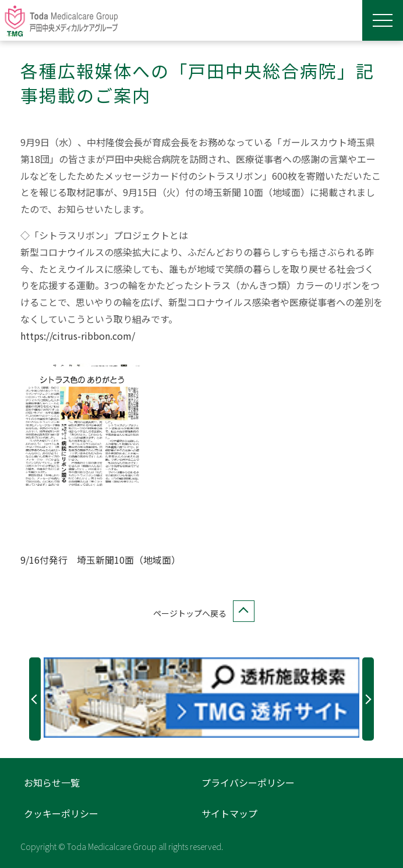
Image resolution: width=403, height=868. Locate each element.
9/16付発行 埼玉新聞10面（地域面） (100, 560)
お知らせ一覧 (52, 782)
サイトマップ (229, 813)
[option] (202, 698)
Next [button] (368, 699)
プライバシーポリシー (248, 782)
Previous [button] (35, 699)
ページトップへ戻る (201, 613)
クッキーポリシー (61, 813)
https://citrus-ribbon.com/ (78, 336)
